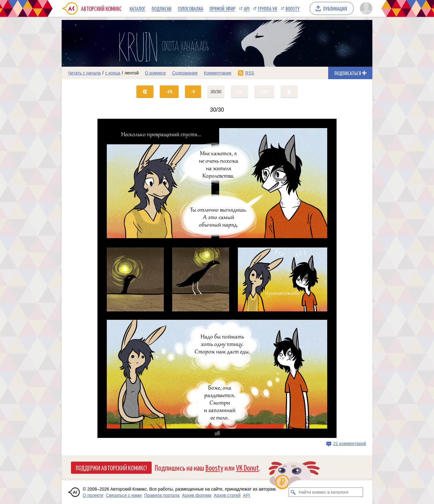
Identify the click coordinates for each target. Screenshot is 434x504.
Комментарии (218, 73)
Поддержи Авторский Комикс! (111, 468)
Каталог (137, 8)
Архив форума (197, 495)
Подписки (162, 8)
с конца (113, 73)
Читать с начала (84, 73)
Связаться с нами (124, 495)
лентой (132, 73)
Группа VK (267, 8)
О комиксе (155, 73)
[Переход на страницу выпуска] (217, 278)
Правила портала (162, 495)
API (247, 8)
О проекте (93, 495)
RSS (250, 73)
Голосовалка (191, 8)
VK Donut (248, 467)
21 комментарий (350, 444)
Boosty (292, 8)
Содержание (185, 73)
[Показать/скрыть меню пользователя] (365, 8)
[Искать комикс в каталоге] (293, 492)
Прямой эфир (222, 8)
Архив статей (227, 495)
